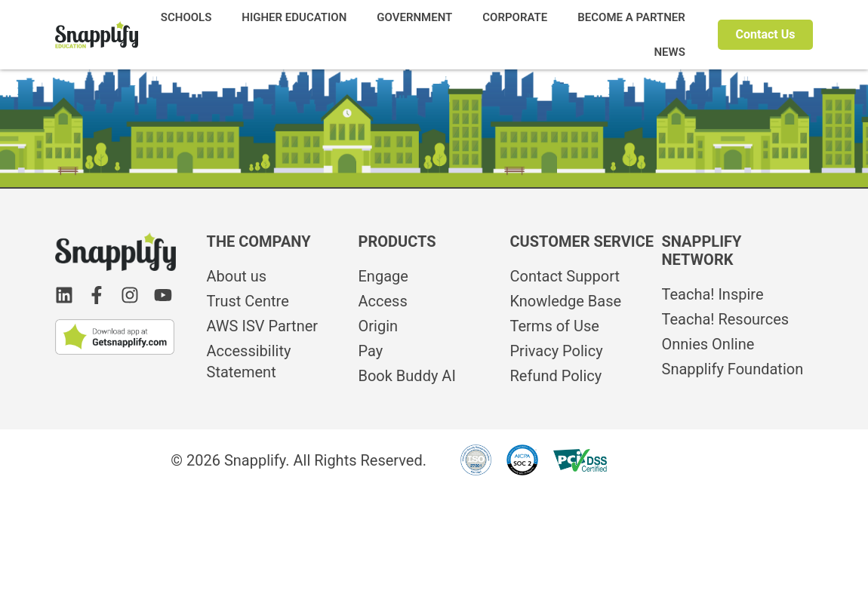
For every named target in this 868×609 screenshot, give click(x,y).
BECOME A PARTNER (631, 17)
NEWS (669, 52)
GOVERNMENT (414, 17)
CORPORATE (515, 17)
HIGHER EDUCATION (294, 17)
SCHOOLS (186, 17)
